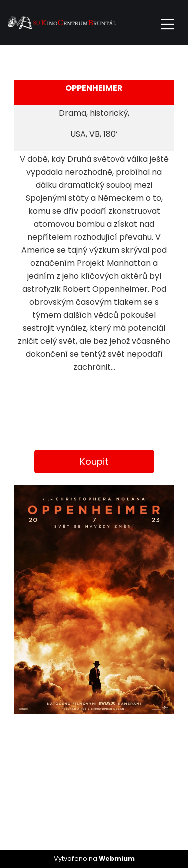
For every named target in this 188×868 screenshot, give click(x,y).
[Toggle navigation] (167, 23)
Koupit (94, 462)
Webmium (117, 859)
